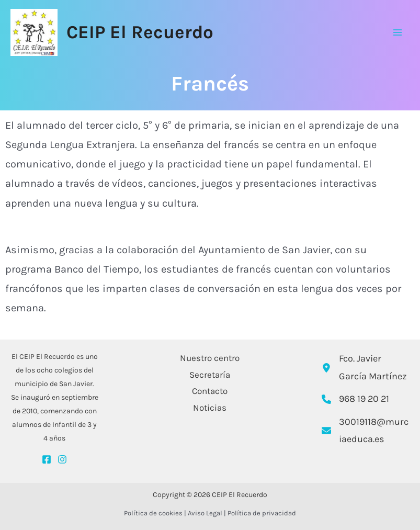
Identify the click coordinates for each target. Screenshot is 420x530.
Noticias (210, 408)
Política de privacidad (262, 513)
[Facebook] (47, 459)
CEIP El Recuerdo (140, 32)
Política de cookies (153, 513)
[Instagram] (62, 459)
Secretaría (210, 375)
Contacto (210, 391)
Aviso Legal (205, 513)
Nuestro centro (210, 358)
